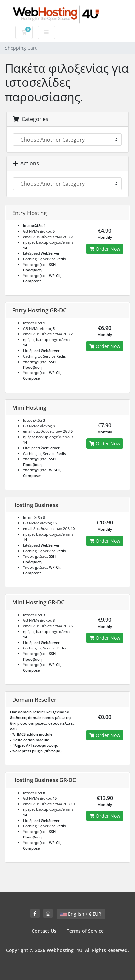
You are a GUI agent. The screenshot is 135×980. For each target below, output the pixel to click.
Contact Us (44, 931)
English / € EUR (81, 914)
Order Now (105, 249)
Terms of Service (85, 931)
